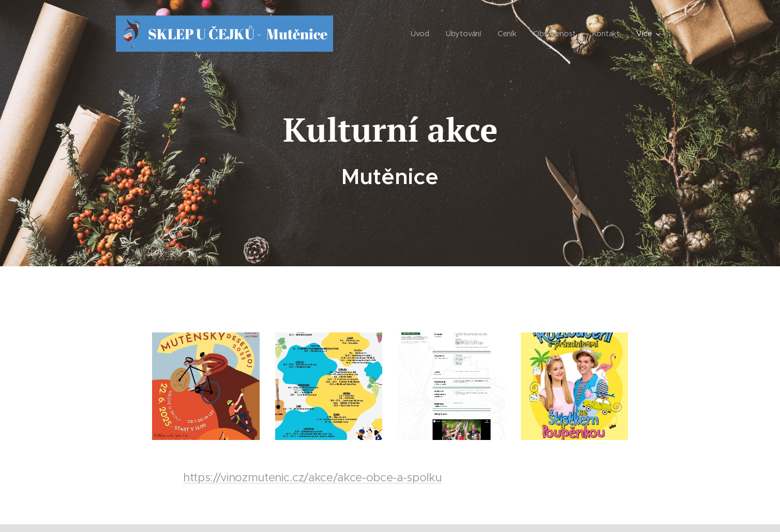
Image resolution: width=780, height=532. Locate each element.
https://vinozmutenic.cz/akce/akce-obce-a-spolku (312, 477)
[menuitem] (422, 34)
